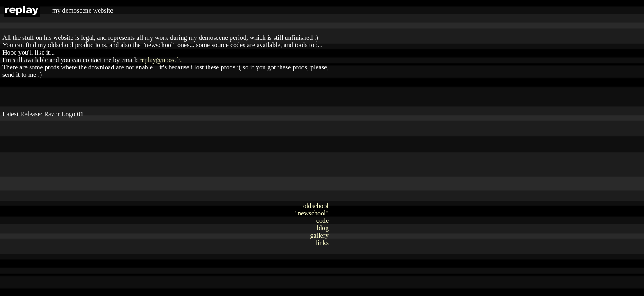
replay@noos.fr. (160, 60)
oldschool (316, 206)
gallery (320, 235)
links (322, 243)
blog (323, 228)
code (322, 221)
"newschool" (312, 213)
